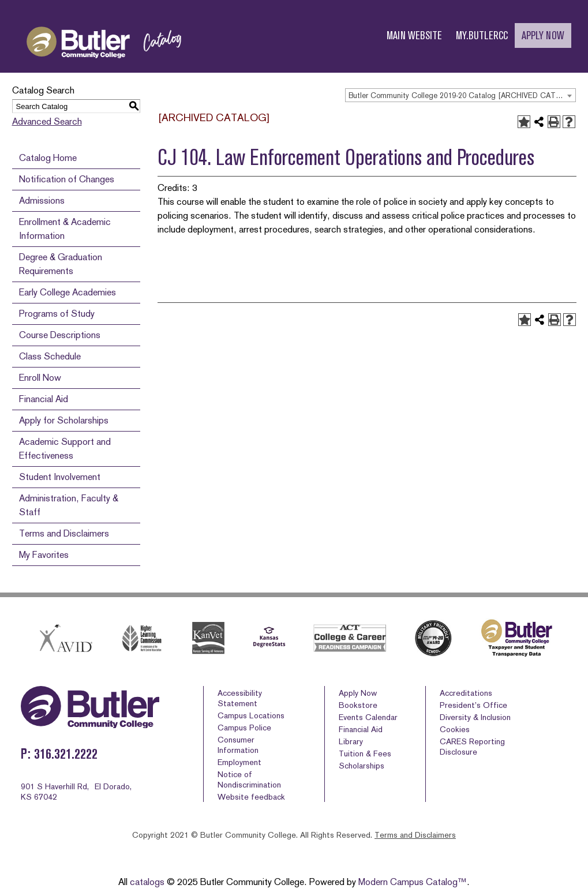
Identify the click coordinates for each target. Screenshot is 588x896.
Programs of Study (57, 314)
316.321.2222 (66, 754)
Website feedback (251, 797)
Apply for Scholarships (64, 420)
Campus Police (244, 728)
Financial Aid (44, 399)
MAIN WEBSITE (414, 35)
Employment (239, 762)
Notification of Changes (67, 179)
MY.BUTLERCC (482, 35)
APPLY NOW (543, 35)
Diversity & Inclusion (475, 717)
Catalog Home (48, 158)
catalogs (147, 882)
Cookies (455, 729)
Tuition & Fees (365, 753)
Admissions (42, 200)
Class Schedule (50, 356)
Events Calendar (368, 717)
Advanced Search (47, 121)
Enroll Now (40, 378)
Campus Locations (251, 715)
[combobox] (460, 95)
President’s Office (473, 705)
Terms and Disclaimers (64, 533)
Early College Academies (68, 292)
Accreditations (466, 693)
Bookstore (358, 705)
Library (351, 741)
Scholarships (362, 766)
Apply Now (358, 693)
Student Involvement (60, 477)
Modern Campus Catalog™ (413, 882)
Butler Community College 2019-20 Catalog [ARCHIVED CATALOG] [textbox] (462, 95)
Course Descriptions (60, 335)
